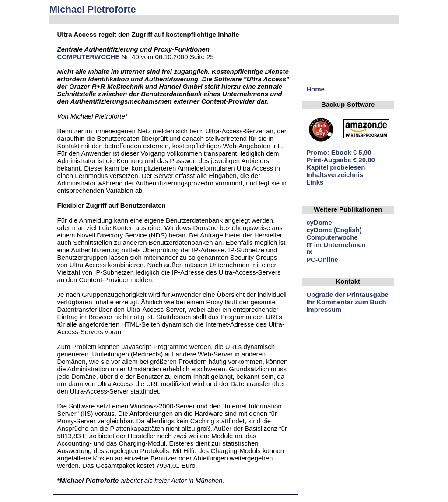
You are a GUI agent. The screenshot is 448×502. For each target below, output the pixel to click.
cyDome (319, 222)
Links (315, 182)
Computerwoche (332, 237)
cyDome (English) (334, 230)
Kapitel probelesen (336, 167)
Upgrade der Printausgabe (347, 295)
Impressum (324, 309)
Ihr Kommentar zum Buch (346, 302)
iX (309, 252)
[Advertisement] (369, 58)
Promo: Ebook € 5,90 (339, 152)
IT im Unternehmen (336, 245)
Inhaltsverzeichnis (335, 175)
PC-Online (322, 260)
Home (315, 89)
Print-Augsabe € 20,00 (341, 160)
